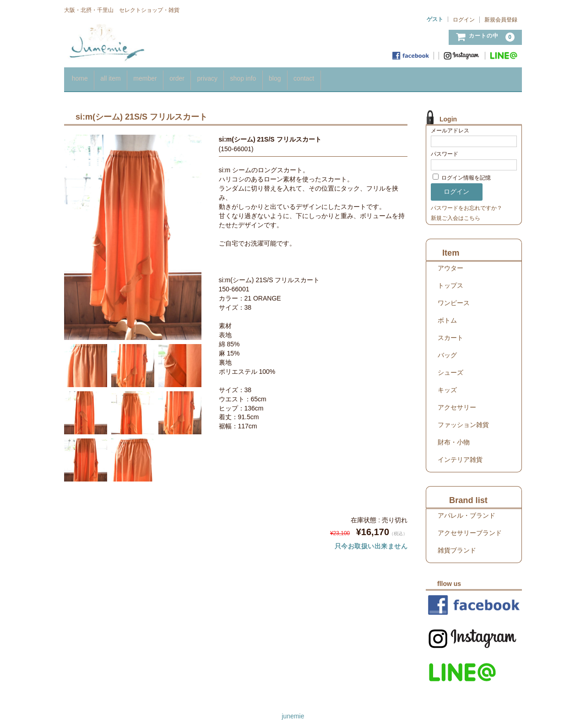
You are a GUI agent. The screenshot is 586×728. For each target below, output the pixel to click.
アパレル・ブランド (467, 511)
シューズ (450, 368)
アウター (450, 263)
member (159, 77)
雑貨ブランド (457, 546)
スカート (450, 333)
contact (348, 77)
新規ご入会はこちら (456, 213)
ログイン (464, 20)
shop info (275, 77)
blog (313, 77)
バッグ (447, 350)
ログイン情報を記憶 (462, 174)
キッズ (447, 385)
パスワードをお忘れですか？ (467, 203)
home (81, 77)
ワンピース (454, 298)
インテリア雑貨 (460, 455)
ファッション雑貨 (463, 420)
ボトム (447, 316)
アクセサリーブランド (470, 528)
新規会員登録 (501, 20)
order (197, 77)
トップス (450, 281)
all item (118, 77)
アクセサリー (457, 403)
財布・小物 (454, 438)
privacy (233, 77)
